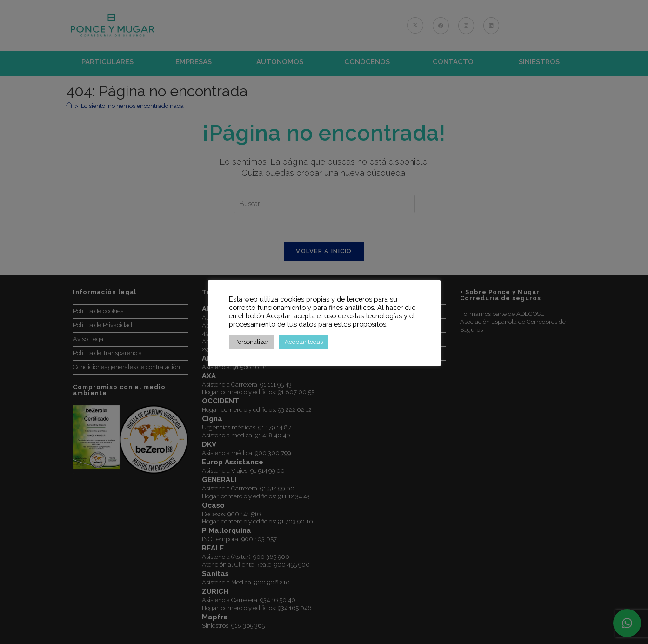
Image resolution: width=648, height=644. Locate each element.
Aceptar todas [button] (304, 342)
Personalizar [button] (252, 342)
